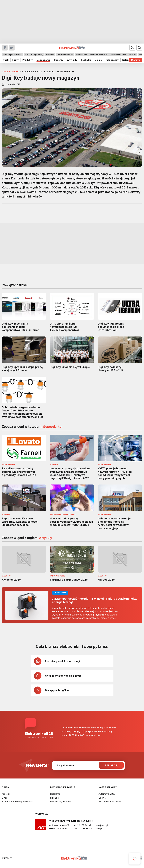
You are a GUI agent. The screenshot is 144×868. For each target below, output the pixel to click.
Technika (86, 60)
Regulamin (55, 794)
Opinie (98, 60)
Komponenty (37, 55)
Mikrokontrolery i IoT (99, 55)
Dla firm (136, 60)
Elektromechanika (65, 55)
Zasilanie (50, 55)
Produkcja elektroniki (12, 55)
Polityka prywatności (61, 802)
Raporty (59, 60)
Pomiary (133, 55)
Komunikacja (82, 55)
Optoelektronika (119, 55)
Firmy (15, 60)
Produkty (28, 60)
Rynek (5, 60)
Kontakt (6, 794)
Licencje (54, 798)
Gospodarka (43, 60)
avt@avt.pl (102, 825)
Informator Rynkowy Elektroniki (17, 802)
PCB (27, 55)
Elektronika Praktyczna (110, 802)
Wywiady (72, 60)
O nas (5, 798)
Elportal (102, 798)
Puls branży (112, 60)
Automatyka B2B (107, 794)
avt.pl (99, 828)
